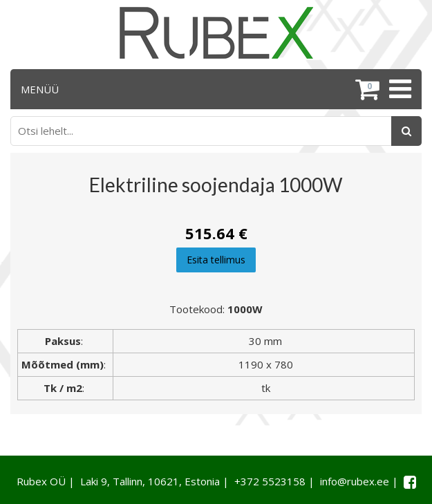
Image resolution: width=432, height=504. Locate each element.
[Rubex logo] (216, 33)
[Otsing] (406, 131)
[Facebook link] (410, 482)
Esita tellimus (216, 260)
